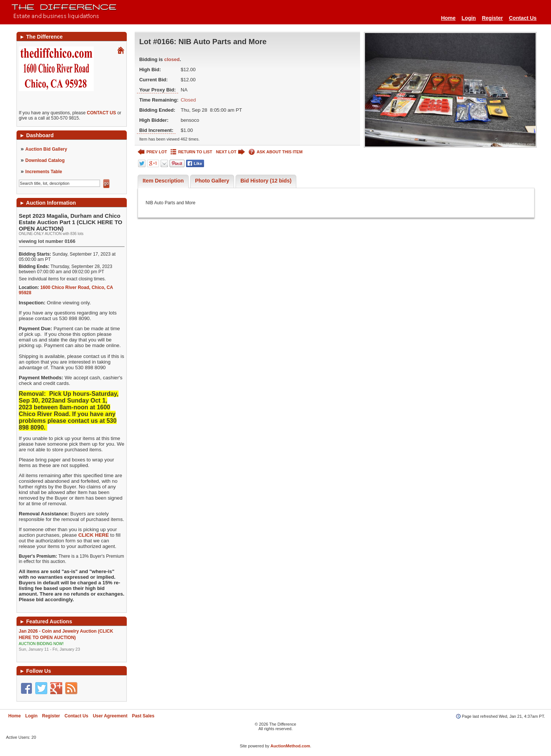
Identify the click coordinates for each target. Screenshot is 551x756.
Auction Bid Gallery (46, 149)
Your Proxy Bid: (157, 90)
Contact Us (523, 18)
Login (469, 18)
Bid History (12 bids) (266, 181)
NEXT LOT (230, 152)
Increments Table (44, 172)
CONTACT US (102, 113)
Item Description (163, 181)
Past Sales (143, 716)
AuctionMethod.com (290, 746)
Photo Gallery (212, 181)
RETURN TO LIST (191, 152)
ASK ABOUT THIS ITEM (275, 152)
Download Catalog (45, 160)
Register (492, 18)
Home (448, 18)
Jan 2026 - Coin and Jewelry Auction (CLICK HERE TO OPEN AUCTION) (72, 640)
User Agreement (110, 716)
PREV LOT (152, 152)
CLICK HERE (94, 535)
